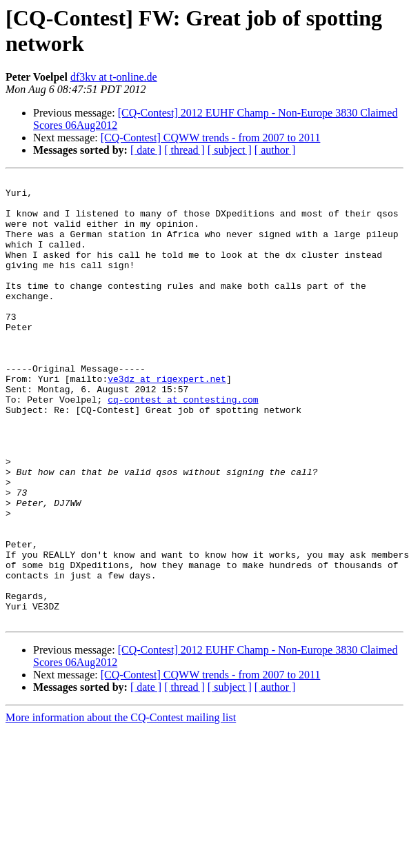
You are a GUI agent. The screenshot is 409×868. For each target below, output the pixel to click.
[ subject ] (230, 150)
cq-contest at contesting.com (183, 445)
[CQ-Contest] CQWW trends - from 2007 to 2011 (211, 138)
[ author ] (275, 150)
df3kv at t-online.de (114, 77)
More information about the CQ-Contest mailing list (121, 806)
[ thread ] (184, 150)
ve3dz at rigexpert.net (167, 420)
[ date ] (146, 150)
